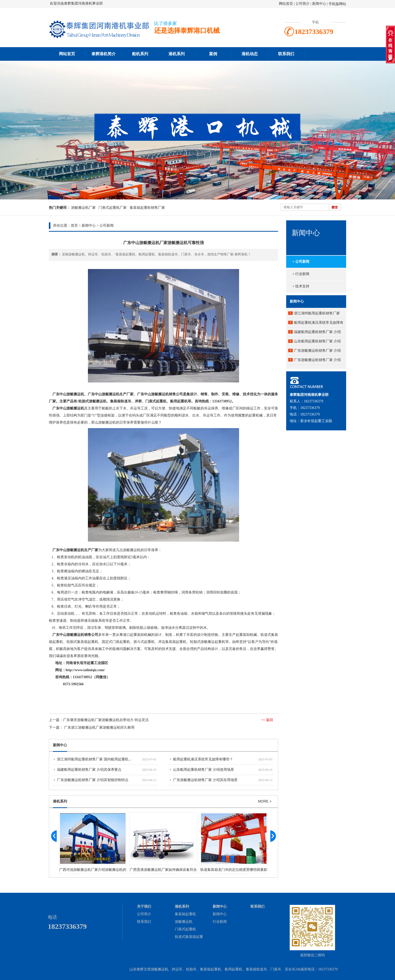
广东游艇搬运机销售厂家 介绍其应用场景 (205, 780)
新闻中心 (319, 4)
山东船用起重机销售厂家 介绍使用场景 (204, 770)
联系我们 (286, 54)
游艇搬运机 (184, 922)
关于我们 (144, 907)
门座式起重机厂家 (113, 208)
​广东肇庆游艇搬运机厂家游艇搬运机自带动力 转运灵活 (106, 720)
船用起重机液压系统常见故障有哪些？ (203, 759)
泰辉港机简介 (104, 54)
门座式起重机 (185, 929)
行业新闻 (220, 922)
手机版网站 (337, 4)
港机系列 (177, 54)
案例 (213, 54)
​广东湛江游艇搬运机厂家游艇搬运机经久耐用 (99, 727)
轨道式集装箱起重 (189, 937)
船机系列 (140, 54)
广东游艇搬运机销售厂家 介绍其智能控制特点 (93, 780)
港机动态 (250, 54)
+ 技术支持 (301, 286)
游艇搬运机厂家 (83, 208)
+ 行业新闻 (301, 274)
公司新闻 (107, 226)
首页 (74, 226)
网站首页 (286, 4)
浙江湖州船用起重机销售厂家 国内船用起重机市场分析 (100, 759)
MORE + (265, 801)
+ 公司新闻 (301, 262)
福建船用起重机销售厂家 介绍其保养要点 (89, 770)
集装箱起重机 (185, 914)
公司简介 (303, 4)
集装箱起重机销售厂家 (147, 208)
